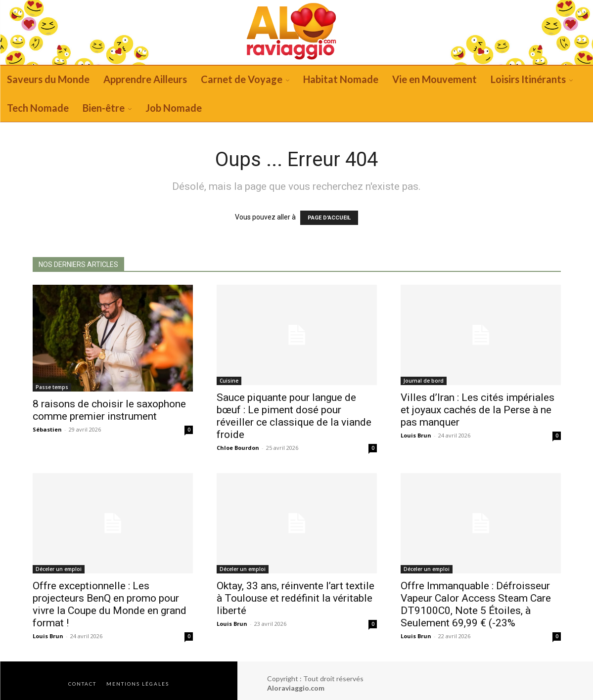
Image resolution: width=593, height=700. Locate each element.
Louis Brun (416, 435)
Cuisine (229, 381)
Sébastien (47, 429)
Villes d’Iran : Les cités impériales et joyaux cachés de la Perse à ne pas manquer (478, 410)
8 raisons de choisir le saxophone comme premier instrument (109, 410)
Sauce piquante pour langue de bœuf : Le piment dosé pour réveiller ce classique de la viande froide (294, 416)
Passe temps (52, 387)
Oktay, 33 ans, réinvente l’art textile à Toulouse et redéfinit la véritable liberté (296, 598)
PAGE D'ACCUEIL (329, 218)
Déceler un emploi (59, 569)
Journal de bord (424, 381)
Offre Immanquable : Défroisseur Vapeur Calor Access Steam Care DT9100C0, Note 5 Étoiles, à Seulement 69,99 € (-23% (476, 604)
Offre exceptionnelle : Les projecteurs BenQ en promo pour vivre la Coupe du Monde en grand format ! (110, 604)
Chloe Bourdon (238, 448)
